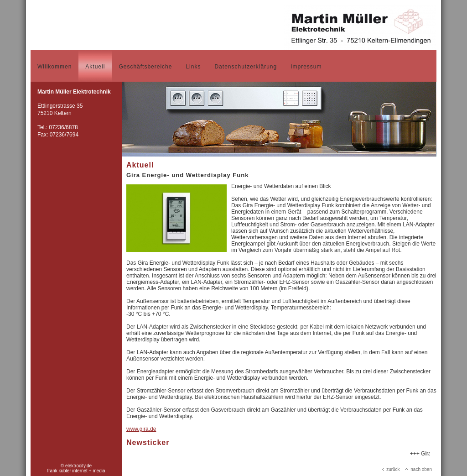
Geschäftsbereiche (145, 67)
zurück (391, 469)
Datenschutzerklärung (246, 67)
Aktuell (95, 67)
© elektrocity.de (76, 466)
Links (193, 67)
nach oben (418, 469)
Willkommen (54, 67)
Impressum (306, 67)
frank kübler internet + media (76, 471)
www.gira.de (141, 429)
